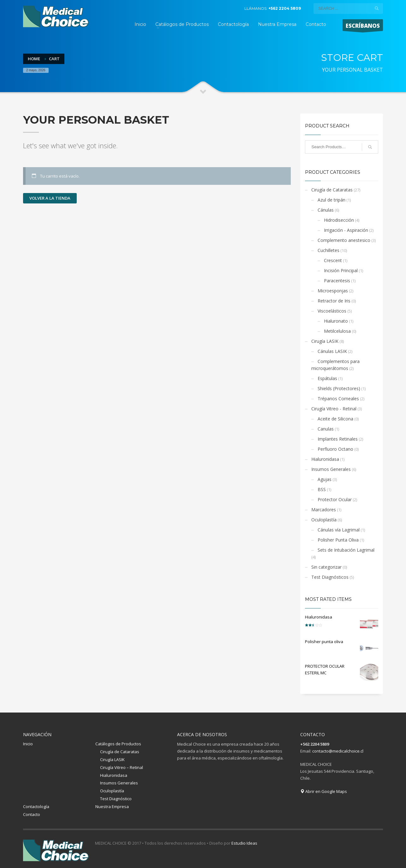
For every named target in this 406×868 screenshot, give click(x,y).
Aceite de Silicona (335, 419)
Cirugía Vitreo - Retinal (334, 409)
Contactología (36, 806)
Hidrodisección (339, 220)
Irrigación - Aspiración (346, 230)
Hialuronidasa (325, 459)
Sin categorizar (326, 567)
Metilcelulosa (337, 331)
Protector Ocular (335, 499)
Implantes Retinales (338, 439)
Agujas (325, 479)
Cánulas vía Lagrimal (339, 530)
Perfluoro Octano (335, 449)
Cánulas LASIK (332, 351)
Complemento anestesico (344, 240)
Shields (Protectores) (339, 388)
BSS (322, 489)
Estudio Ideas (244, 843)
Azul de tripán (331, 200)
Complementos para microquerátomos (335, 365)
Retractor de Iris (334, 301)
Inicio (28, 744)
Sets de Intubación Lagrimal (346, 550)
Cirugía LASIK (325, 341)
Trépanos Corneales (338, 399)
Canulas (326, 429)
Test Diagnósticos (330, 577)
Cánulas (326, 210)
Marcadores (324, 510)
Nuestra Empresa (112, 806)
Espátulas (327, 378)
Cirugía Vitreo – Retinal (122, 767)
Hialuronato (336, 321)
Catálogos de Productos (118, 744)
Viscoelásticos (332, 311)
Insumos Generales (331, 469)
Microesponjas (333, 291)
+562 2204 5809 (285, 8)
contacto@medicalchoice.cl (338, 751)
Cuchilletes (328, 250)
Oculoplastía (324, 520)
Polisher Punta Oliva (338, 540)
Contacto (32, 814)
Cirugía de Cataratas (332, 190)
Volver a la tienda (50, 198)
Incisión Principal (341, 270)
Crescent (333, 260)
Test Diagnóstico (116, 799)
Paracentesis (337, 281)
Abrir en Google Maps (324, 791)
